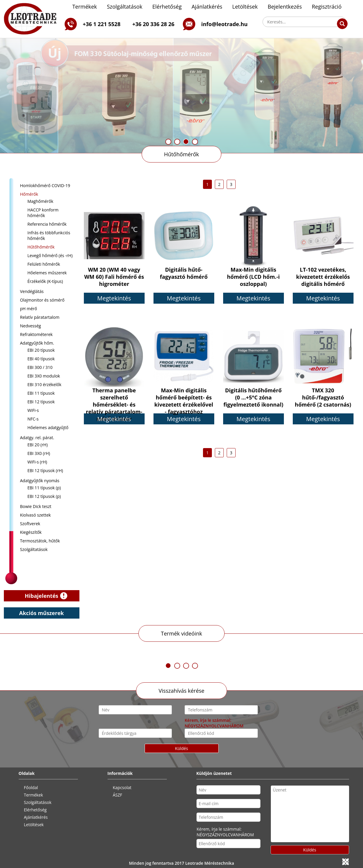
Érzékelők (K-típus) (45, 281)
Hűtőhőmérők (182, 154)
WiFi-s (33, 410)
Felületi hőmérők (44, 264)
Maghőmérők (40, 201)
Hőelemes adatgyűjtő (48, 427)
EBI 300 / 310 (40, 367)
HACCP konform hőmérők (43, 213)
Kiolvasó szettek (36, 515)
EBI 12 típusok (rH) (45, 470)
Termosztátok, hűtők (40, 541)
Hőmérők (29, 194)
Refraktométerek (36, 334)
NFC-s (33, 419)
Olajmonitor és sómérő (42, 300)
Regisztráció (327, 7)
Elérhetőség (167, 7)
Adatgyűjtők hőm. (37, 343)
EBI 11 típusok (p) (44, 488)
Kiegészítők (31, 532)
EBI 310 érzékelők (45, 384)
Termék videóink (181, 633)
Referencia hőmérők (47, 224)
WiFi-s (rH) (37, 462)
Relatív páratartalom (40, 317)
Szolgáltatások (125, 7)
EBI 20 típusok (41, 350)
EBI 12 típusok (41, 402)
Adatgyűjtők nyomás (40, 481)
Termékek (85, 7)
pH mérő (29, 309)
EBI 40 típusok (41, 359)
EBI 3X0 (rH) (39, 453)
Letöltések (245, 7)
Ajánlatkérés (207, 7)
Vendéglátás (32, 291)
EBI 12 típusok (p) (44, 496)
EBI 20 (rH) (38, 445)
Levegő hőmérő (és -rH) (50, 255)
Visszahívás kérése (181, 691)
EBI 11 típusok (41, 393)
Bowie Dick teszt (36, 506)
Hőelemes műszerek (47, 273)
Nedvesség (31, 326)
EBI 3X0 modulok (44, 376)
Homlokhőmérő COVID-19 (45, 185)
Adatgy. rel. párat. (37, 438)
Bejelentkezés (285, 7)
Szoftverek (30, 524)
